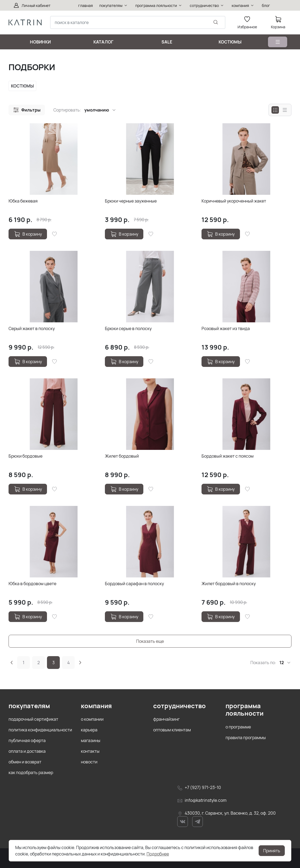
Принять (272, 851)
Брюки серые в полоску (128, 328)
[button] (27, 110)
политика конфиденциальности (40, 730)
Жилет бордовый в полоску (229, 584)
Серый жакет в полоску (32, 328)
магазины (91, 740)
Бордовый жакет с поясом (228, 456)
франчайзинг (166, 719)
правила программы (246, 738)
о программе (238, 727)
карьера (89, 730)
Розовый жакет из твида (226, 328)
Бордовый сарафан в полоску (134, 584)
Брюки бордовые (25, 456)
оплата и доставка (27, 751)
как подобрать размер (31, 772)
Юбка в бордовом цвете (32, 584)
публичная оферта (27, 740)
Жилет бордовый (122, 456)
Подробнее (158, 854)
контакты (90, 751)
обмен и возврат (25, 762)
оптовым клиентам (172, 730)
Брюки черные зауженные (131, 201)
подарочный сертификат (33, 719)
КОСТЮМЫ (22, 86)
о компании (92, 719)
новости (89, 762)
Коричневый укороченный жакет (234, 201)
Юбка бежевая (23, 201)
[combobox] (138, 22)
